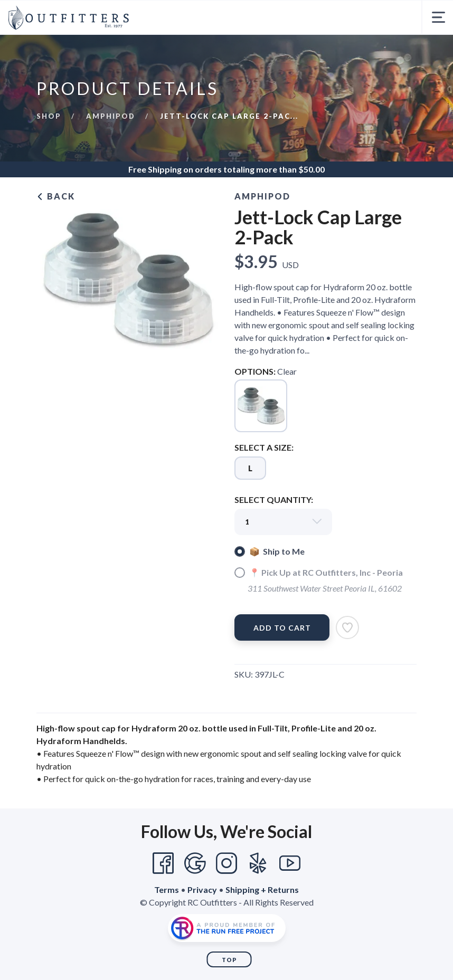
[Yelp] (258, 863)
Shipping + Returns (262, 889)
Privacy (202, 889)
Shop (49, 116)
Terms (167, 889)
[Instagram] (227, 863)
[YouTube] (290, 863)
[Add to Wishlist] (347, 627)
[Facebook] (163, 863)
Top (229, 960)
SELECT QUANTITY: (274, 499)
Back (56, 196)
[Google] (195, 863)
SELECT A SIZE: (264, 447)
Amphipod (111, 116)
